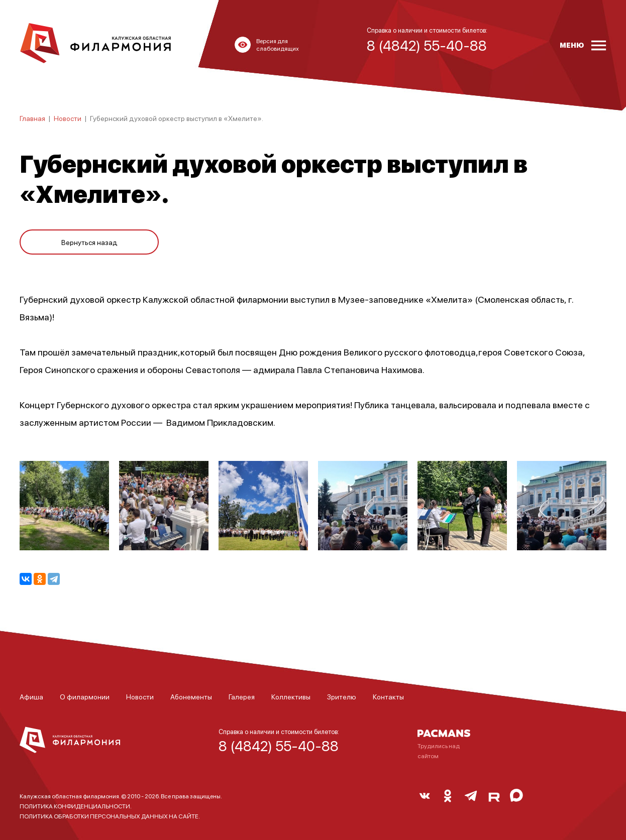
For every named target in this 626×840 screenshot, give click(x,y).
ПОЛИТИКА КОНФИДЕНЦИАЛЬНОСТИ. (76, 806)
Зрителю (342, 696)
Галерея (242, 696)
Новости (68, 118)
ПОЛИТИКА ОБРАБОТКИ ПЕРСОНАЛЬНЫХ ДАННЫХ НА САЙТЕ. (110, 816)
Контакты (388, 696)
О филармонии (85, 696)
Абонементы (191, 696)
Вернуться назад (89, 242)
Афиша (31, 696)
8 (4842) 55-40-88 (279, 746)
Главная (32, 118)
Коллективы (291, 696)
